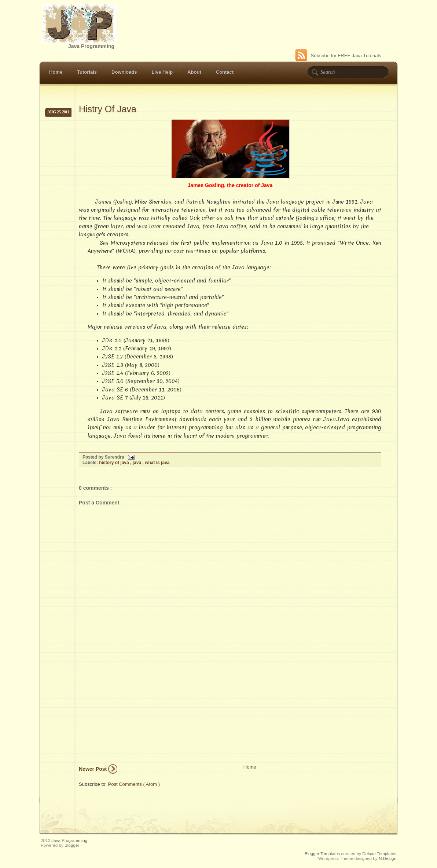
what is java (157, 463)
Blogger (72, 845)
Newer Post (93, 769)
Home (56, 72)
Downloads (124, 72)
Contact (225, 72)
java (138, 463)
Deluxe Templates (379, 854)
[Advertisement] (134, 712)
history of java (115, 463)
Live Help (162, 72)
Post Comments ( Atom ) (134, 784)
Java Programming (69, 840)
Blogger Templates (323, 854)
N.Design (388, 858)
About (194, 72)
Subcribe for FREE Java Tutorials (338, 56)
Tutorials (87, 72)
